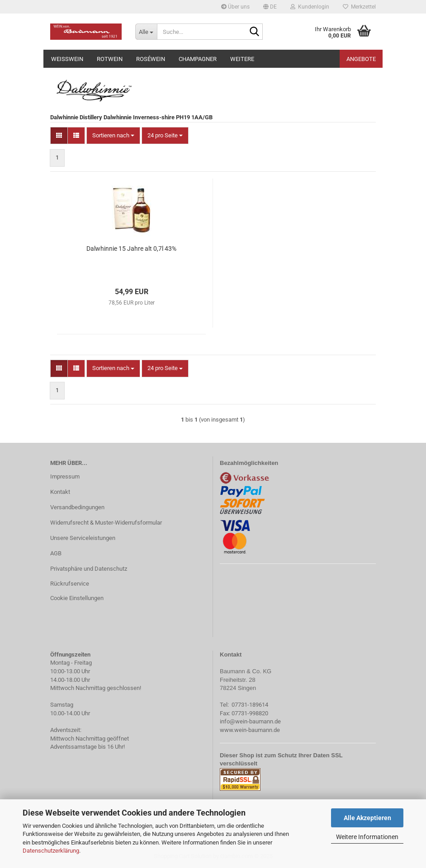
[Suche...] (146, 32)
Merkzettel (359, 7)
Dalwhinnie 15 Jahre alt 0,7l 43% (131, 249)
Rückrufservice (70, 584)
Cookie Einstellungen (77, 598)
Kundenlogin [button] (310, 7)
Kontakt (60, 492)
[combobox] (113, 136)
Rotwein (110, 59)
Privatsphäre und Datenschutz (89, 569)
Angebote (361, 59)
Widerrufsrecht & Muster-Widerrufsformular (106, 523)
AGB (56, 553)
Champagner (198, 59)
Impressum (65, 476)
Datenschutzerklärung (51, 851)
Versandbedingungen (77, 507)
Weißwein (67, 59)
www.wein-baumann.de (250, 730)
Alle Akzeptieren (367, 818)
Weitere (242, 59)
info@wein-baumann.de (250, 721)
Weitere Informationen (367, 837)
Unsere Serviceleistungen (83, 538)
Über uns (235, 7)
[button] (270, 7)
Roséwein (151, 59)
